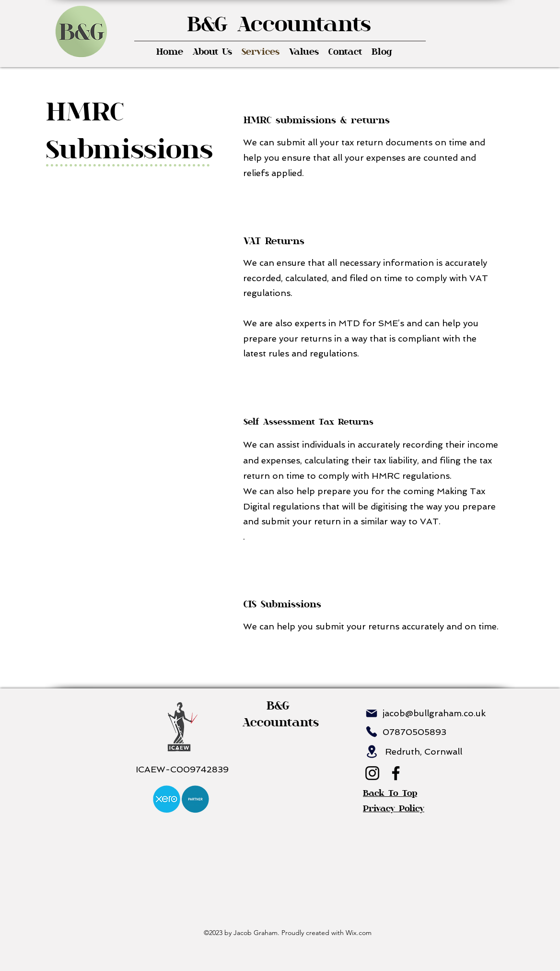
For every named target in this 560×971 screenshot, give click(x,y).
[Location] (372, 752)
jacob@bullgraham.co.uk (434, 713)
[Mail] (372, 713)
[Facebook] (396, 773)
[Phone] (372, 732)
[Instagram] (372, 773)
